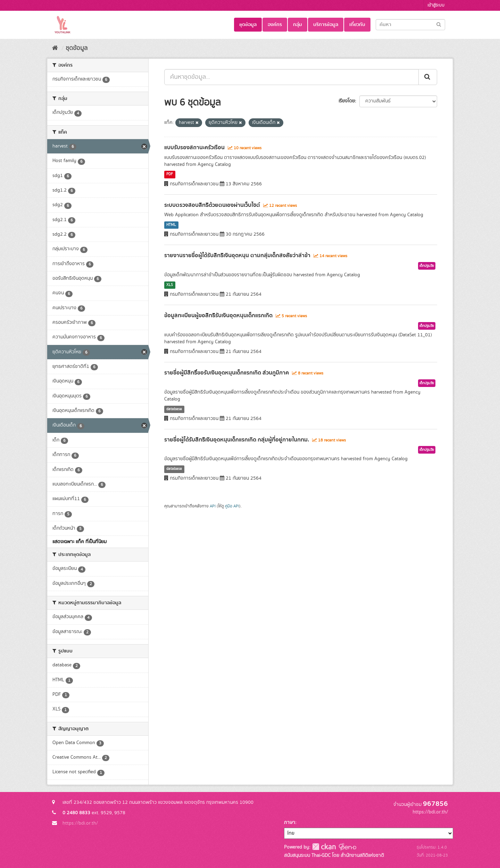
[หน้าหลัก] (55, 48)
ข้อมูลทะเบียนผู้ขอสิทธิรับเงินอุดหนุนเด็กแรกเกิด (218, 315)
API (213, 506)
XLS (170, 285)
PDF (170, 175)
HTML (171, 225)
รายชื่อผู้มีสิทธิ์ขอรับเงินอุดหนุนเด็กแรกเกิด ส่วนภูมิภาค (227, 373)
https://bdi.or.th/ (80, 823)
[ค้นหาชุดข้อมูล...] (291, 77)
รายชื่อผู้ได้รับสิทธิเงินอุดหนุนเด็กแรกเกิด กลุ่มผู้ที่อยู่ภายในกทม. (237, 440)
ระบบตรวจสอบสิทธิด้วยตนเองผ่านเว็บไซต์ (212, 205)
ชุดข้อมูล (248, 25)
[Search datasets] (410, 25)
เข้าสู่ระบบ (436, 5)
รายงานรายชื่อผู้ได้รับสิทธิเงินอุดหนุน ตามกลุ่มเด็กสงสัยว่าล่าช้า (237, 255)
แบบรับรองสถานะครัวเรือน (194, 148)
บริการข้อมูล (326, 25)
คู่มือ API (232, 506)
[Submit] (439, 24)
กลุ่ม (298, 25)
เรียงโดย (347, 101)
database (174, 409)
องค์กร (275, 25)
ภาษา (290, 823)
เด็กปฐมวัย (427, 266)
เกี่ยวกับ (357, 25)
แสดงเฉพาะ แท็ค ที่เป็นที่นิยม (80, 542)
